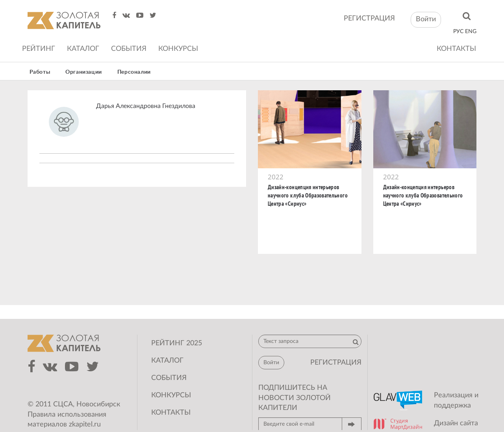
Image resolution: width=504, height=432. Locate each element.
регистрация (369, 19)
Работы (40, 72)
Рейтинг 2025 (177, 343)
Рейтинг (39, 49)
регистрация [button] (336, 363)
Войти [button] (426, 19)
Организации (84, 72)
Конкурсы (178, 49)
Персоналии (134, 72)
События (129, 49)
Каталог (83, 49)
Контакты (456, 49)
